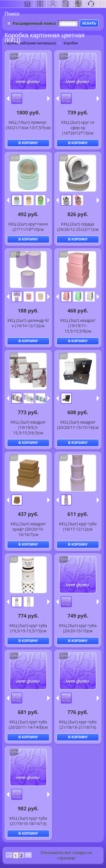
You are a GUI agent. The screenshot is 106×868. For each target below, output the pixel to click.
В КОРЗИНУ (28, 143)
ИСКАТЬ (89, 23)
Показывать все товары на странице (66, 855)
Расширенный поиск (34, 23)
